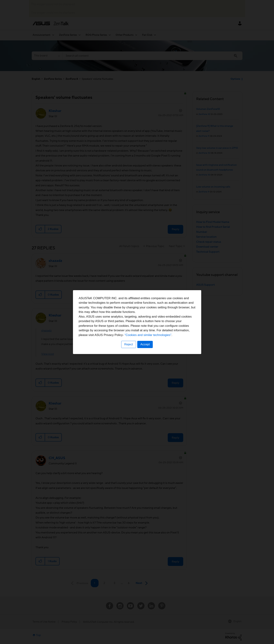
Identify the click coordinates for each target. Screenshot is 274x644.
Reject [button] (128, 344)
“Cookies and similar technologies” (148, 335)
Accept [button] (145, 344)
